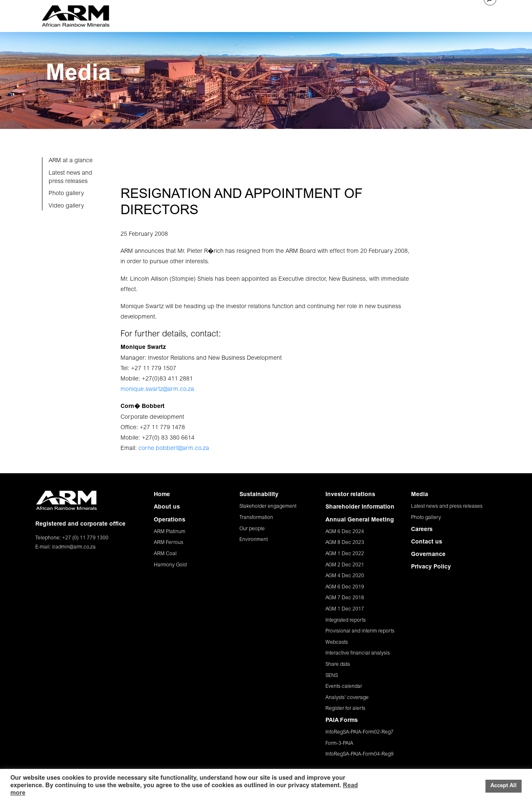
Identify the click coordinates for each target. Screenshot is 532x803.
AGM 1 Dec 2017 (345, 609)
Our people (252, 529)
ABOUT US (197, 15)
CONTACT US (458, 15)
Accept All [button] (504, 786)
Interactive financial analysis (358, 653)
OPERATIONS (237, 15)
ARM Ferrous (169, 543)
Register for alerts (345, 709)
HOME (167, 15)
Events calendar (344, 687)
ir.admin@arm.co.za (74, 547)
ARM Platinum (170, 532)
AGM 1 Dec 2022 (345, 554)
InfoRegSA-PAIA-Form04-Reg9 (360, 754)
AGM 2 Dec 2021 (345, 565)
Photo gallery (426, 518)
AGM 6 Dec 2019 (345, 587)
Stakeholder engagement (268, 507)
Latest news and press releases (447, 507)
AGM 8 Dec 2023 (345, 543)
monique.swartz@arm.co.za (157, 390)
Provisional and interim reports (360, 631)
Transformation (256, 518)
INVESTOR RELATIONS (345, 15)
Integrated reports (346, 620)
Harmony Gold (170, 565)
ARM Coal (165, 554)
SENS (332, 676)
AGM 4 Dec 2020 (345, 576)
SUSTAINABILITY (284, 15)
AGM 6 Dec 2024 (345, 532)
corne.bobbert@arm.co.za (174, 449)
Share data (338, 665)
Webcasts (337, 642)
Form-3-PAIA (339, 744)
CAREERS (420, 15)
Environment (254, 540)
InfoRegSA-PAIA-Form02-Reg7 (360, 732)
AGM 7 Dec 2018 (345, 598)
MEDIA (391, 15)
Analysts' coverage (347, 698)
